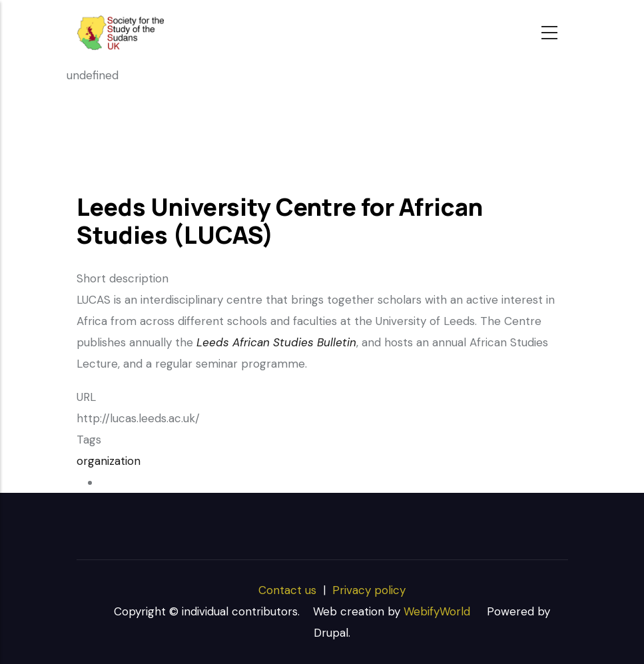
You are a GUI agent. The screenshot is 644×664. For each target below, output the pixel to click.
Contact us (287, 590)
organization (109, 461)
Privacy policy (369, 590)
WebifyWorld (437, 611)
